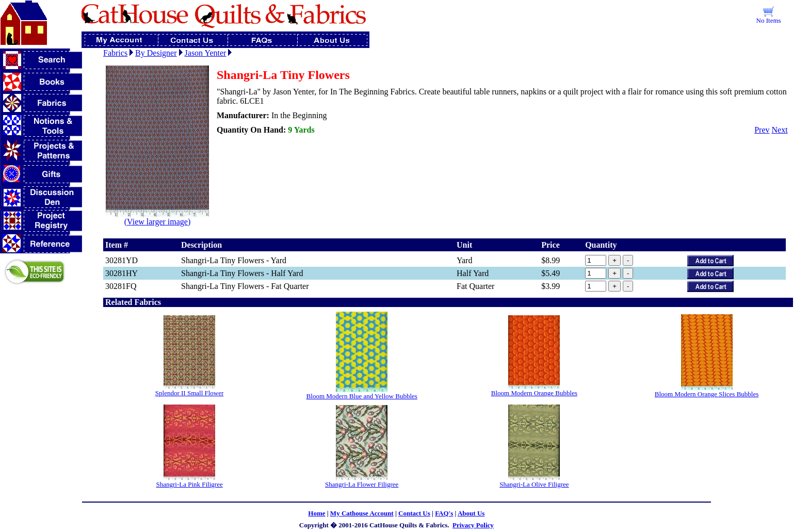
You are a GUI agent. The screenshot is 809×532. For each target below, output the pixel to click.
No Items (769, 20)
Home (317, 513)
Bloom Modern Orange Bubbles (534, 393)
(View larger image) (157, 218)
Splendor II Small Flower (190, 393)
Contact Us (414, 513)
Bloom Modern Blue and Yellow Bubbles (362, 396)
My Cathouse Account (362, 513)
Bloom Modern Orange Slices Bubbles (707, 394)
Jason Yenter (206, 53)
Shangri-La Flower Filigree (362, 484)
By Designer (156, 53)
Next (780, 130)
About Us (471, 513)
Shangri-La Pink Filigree (189, 484)
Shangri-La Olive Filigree (534, 484)
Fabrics (115, 53)
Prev (762, 130)
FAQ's (444, 513)
